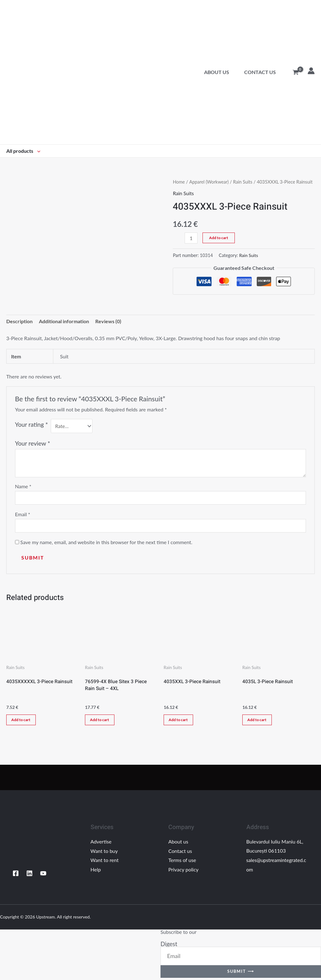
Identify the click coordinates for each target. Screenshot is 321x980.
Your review (33, 443)
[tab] (19, 322)
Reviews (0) (108, 321)
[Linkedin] (29, 876)
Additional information (64, 321)
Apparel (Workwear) (210, 182)
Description (19, 321)
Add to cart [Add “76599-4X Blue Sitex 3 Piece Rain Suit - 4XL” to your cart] (101, 721)
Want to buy (104, 853)
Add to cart (219, 238)
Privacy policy (183, 872)
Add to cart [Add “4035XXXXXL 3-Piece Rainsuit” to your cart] (22, 721)
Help (96, 872)
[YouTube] (43, 876)
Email (23, 515)
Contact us (260, 72)
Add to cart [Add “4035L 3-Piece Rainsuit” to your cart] (258, 721)
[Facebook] (16, 876)
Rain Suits (244, 182)
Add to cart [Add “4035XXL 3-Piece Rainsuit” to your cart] (180, 721)
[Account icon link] (311, 71)
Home (179, 182)
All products (23, 151)
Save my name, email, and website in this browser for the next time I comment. (106, 543)
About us (217, 72)
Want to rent (105, 862)
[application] (37, 151)
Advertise (101, 844)
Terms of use (182, 862)
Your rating (32, 424)
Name (23, 486)
